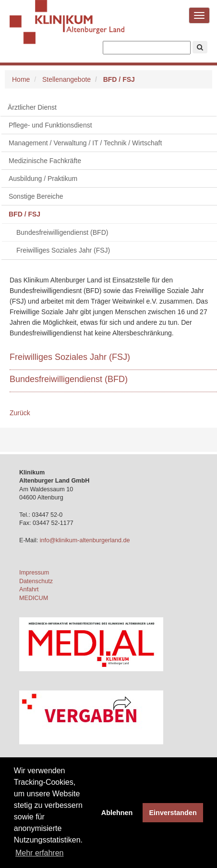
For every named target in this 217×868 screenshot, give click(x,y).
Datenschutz (36, 581)
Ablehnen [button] (117, 813)
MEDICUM (34, 598)
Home (21, 79)
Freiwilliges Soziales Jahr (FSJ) (63, 250)
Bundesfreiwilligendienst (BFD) (62, 232)
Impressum (34, 573)
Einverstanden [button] (173, 813)
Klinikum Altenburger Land (67, 29)
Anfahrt (29, 589)
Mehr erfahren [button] (40, 853)
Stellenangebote (66, 79)
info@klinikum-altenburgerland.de (86, 540)
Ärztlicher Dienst (32, 107)
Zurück (20, 413)
